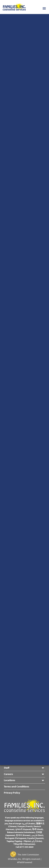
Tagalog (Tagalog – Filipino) (19, 841)
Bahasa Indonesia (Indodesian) (21, 832)
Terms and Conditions (17, 786)
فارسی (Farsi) (37, 835)
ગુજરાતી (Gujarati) (23, 829)
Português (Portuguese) (16, 838)
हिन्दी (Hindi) (38, 829)
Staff (7, 768)
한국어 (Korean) (23, 835)
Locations (10, 780)
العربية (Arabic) (29, 823)
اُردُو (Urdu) (37, 841)
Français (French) (25, 826)
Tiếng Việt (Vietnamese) (24, 844)
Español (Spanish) (35, 838)
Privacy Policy (12, 793)
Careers (8, 774)
